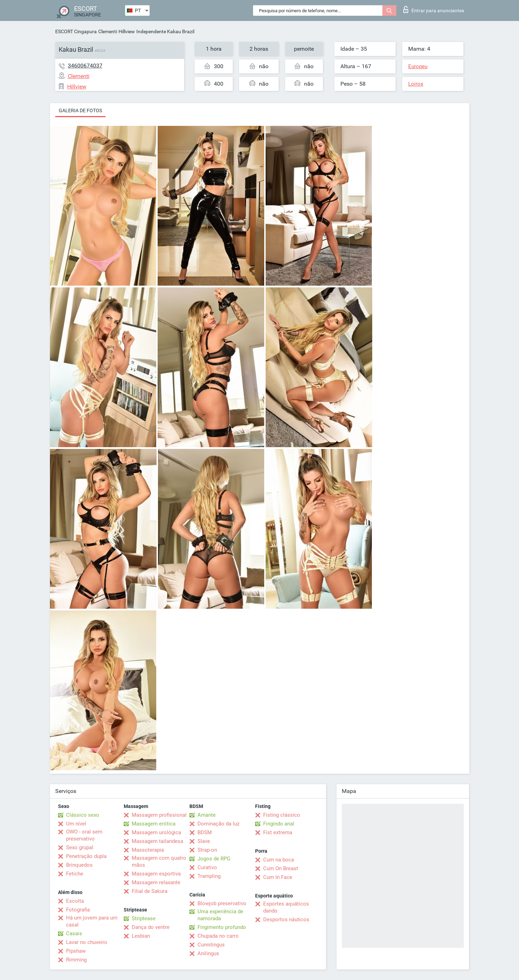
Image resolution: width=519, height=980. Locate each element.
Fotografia (78, 910)
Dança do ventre (151, 927)
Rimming (76, 960)
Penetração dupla (86, 856)
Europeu (418, 66)
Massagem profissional (159, 815)
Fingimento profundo (222, 927)
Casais (74, 933)
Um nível (76, 824)
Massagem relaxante (156, 882)
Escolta (75, 901)
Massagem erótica (154, 824)
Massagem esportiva (156, 874)
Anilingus (208, 953)
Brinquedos (79, 865)
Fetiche (75, 874)
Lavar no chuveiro (87, 942)
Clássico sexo (83, 815)
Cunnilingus (211, 945)
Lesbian (141, 936)
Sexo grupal (80, 847)
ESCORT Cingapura (76, 31)
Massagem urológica (156, 832)
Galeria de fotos (80, 110)
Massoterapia (148, 850)
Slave (204, 841)
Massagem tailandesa (157, 841)
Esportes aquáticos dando (286, 907)
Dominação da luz (218, 824)
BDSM (205, 832)
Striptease (144, 918)
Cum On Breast (281, 868)
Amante (207, 815)
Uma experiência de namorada (220, 915)
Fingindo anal (279, 824)
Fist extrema (278, 832)
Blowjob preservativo (222, 903)
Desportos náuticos (286, 920)
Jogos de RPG (214, 859)
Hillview (127, 31)
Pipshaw (76, 951)
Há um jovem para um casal (92, 921)
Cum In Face (278, 877)
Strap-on (207, 850)
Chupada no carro (218, 936)
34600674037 (85, 66)
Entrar (434, 9)
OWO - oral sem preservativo (84, 835)
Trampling (209, 876)
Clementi (108, 31)
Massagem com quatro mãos (159, 861)
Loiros (416, 84)
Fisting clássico (282, 815)
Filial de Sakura (150, 891)
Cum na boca (279, 860)
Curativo (207, 867)
